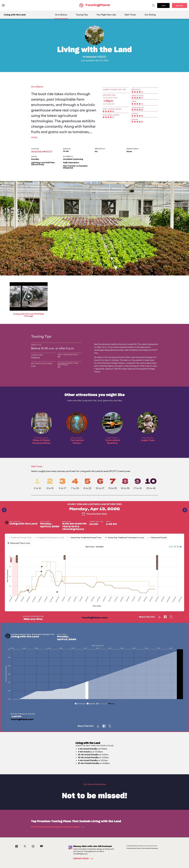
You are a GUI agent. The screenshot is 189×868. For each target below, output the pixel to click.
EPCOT (103, 57)
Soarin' (97, 360)
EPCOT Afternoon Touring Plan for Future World (58, 827)
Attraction (91, 57)
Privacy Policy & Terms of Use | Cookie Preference (142, 848)
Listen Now (84, 859)
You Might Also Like (106, 15)
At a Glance (61, 15)
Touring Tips (82, 15)
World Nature (37, 151)
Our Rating (150, 15)
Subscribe (180, 5)
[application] (94, 577)
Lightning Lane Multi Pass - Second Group (43, 163)
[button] (170, 547)
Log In (163, 5)
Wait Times (130, 15)
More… (35, 137)
